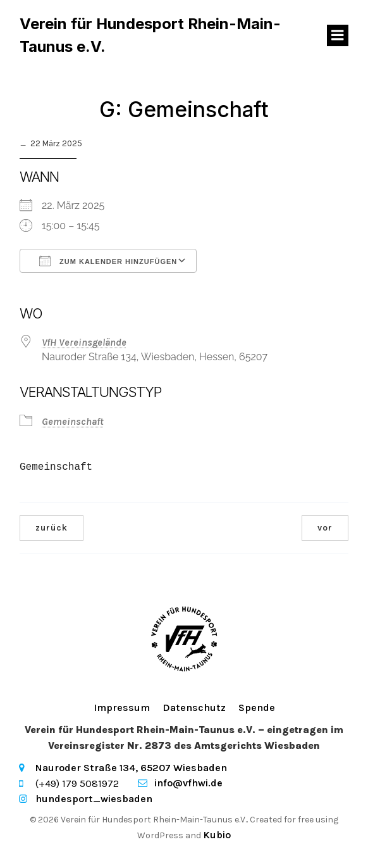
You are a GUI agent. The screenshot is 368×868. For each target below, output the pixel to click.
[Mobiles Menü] (338, 35)
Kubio (217, 835)
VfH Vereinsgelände (84, 342)
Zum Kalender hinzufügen (108, 261)
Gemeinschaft (73, 421)
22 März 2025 (56, 143)
